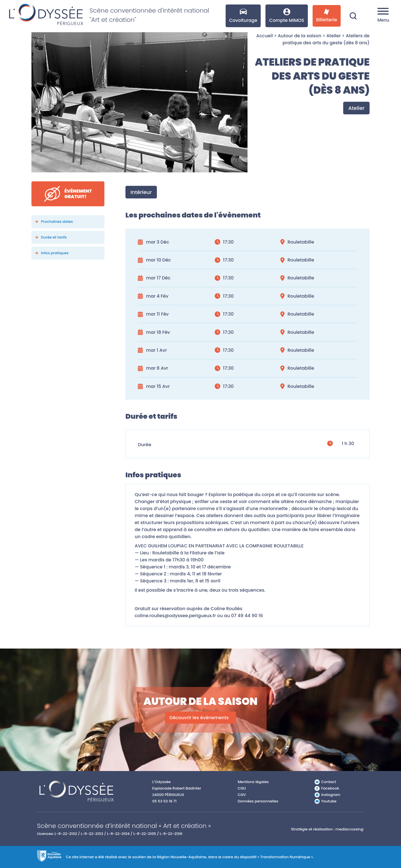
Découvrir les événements (199, 718)
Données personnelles (258, 801)
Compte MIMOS (287, 16)
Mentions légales (253, 782)
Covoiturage (243, 16)
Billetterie (327, 16)
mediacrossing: (350, 829)
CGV (242, 795)
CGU (242, 788)
